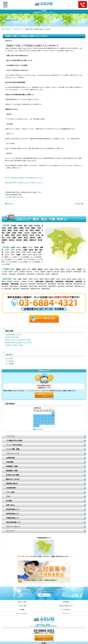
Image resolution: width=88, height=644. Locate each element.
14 (50, 418)
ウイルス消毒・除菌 (13, 449)
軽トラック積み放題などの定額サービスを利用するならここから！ (24, 178)
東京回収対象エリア (13, 509)
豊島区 (16, 228)
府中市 (19, 235)
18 (41, 421)
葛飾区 (33, 228)
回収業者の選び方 (12, 484)
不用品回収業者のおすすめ (13, 335)
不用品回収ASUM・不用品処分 (11, 29)
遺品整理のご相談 (12, 471)
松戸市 (34, 269)
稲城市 (26, 240)
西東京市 (33, 238)
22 (53, 421)
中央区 (20, 226)
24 (38, 423)
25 (41, 423)
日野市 (13, 235)
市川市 (79, 269)
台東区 (20, 233)
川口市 (13, 247)
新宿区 (10, 230)
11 (41, 418)
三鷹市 (39, 238)
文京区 (30, 226)
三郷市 (25, 250)
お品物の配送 (10, 458)
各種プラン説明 (22, 602)
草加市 (25, 247)
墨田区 (32, 230)
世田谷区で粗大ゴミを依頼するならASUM (18, 340)
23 (35, 423)
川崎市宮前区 (15, 284)
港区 (25, 226)
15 (53, 418)
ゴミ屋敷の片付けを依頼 (14, 441)
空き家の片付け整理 (13, 475)
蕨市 (36, 250)
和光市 (31, 250)
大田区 (39, 228)
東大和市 (19, 240)
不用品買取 (10, 462)
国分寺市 (25, 235)
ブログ (22, 29)
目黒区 (14, 233)
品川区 (21, 230)
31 (38, 426)
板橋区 (21, 228)
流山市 (40, 269)
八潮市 (18, 255)
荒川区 (16, 230)
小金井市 (34, 233)
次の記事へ (79, 204)
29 (53, 423)
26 (44, 423)
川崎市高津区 (69, 281)
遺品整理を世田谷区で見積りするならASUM (18, 343)
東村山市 (12, 240)
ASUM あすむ (44, 5)
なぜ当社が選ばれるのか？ (66, 606)
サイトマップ (10, 531)
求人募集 (9, 501)
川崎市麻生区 (59, 281)
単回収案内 (66, 602)
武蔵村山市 (33, 240)
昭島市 (20, 238)
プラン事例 (8, 361)
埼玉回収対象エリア (13, 514)
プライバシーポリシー (13, 527)
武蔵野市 (4, 240)
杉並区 (10, 228)
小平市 (8, 238)
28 (50, 423)
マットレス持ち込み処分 (14, 445)
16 (35, 421)
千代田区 (13, 226)
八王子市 (27, 233)
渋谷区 (4, 230)
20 (47, 421)
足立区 (27, 228)
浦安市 (18, 269)
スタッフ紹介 (10, 492)
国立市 (26, 238)
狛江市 (32, 235)
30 (35, 426)
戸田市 (36, 247)
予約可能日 (40, 429)
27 (47, 423)
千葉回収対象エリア (13, 518)
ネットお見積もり (66, 610)
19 (44, 421)
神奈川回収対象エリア (13, 522)
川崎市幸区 (79, 281)
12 (44, 418)
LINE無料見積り (11, 488)
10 (38, 418)
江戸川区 (37, 226)
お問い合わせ (10, 505)
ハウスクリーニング (13, 453)
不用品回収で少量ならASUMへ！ (15, 345)
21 (50, 421)
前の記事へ (9, 204)
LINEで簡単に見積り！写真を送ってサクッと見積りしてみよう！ (24, 182)
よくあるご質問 (22, 606)
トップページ (10, 436)
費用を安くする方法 (13, 479)
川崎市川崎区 (39, 281)
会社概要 (22, 610)
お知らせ (8, 358)
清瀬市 (14, 238)
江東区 (8, 233)
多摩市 (7, 235)
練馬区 (38, 230)
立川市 (38, 235)
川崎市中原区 (49, 281)
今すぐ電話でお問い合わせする (14, 197)
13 (47, 418)
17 (38, 421)
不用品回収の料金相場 (12, 337)
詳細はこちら (44, 595)
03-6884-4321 (44, 386)
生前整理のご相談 (12, 466)
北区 (27, 230)
